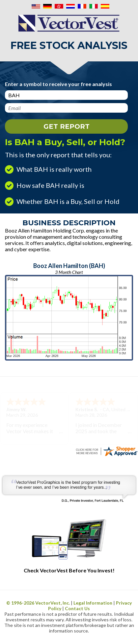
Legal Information (93, 603)
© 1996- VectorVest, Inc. (38, 603)
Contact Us (77, 608)
